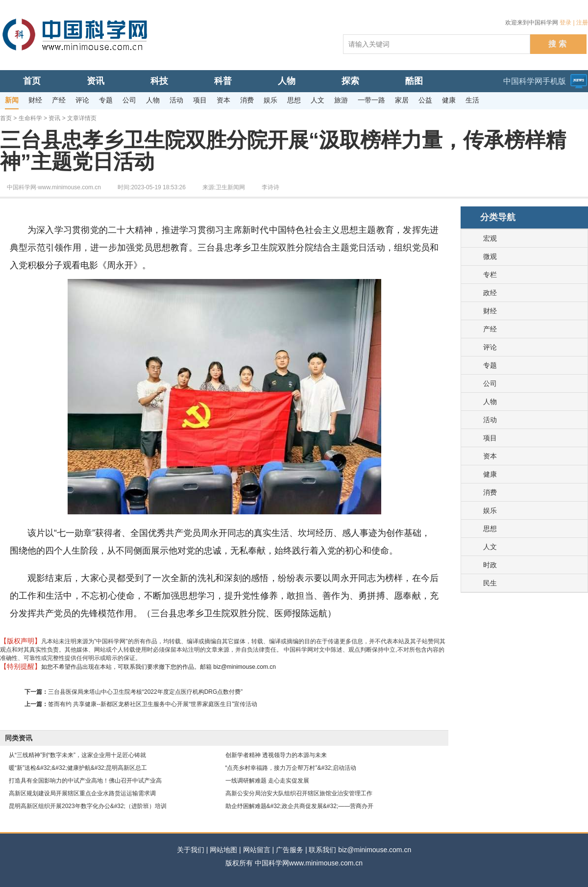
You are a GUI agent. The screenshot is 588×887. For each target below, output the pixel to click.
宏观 (490, 238)
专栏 (490, 275)
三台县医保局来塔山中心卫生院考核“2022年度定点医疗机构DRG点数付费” (145, 692)
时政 (490, 565)
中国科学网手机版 (535, 81)
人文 (490, 547)
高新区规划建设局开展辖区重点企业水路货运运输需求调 (82, 793)
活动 (490, 420)
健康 (490, 474)
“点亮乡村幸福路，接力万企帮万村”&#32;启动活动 (291, 768)
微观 (490, 256)
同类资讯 (19, 738)
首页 (6, 118)
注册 (582, 23)
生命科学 (30, 118)
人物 (490, 402)
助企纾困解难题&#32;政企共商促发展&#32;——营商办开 (300, 806)
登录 (565, 23)
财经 (490, 311)
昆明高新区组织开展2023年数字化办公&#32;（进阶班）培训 (88, 806)
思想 (490, 529)
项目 (490, 438)
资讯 (54, 118)
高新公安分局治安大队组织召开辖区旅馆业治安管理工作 (299, 793)
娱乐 (490, 510)
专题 (490, 365)
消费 (490, 492)
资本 (490, 456)
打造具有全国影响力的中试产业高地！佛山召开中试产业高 (85, 781)
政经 (490, 293)
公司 (490, 383)
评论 (490, 347)
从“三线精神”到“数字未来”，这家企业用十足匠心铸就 (77, 755)
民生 (490, 583)
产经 (490, 329)
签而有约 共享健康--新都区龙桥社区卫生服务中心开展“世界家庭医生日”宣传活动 (153, 704)
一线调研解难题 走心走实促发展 (267, 781)
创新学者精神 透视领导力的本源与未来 (276, 755)
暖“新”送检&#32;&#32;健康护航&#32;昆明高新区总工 (78, 768)
